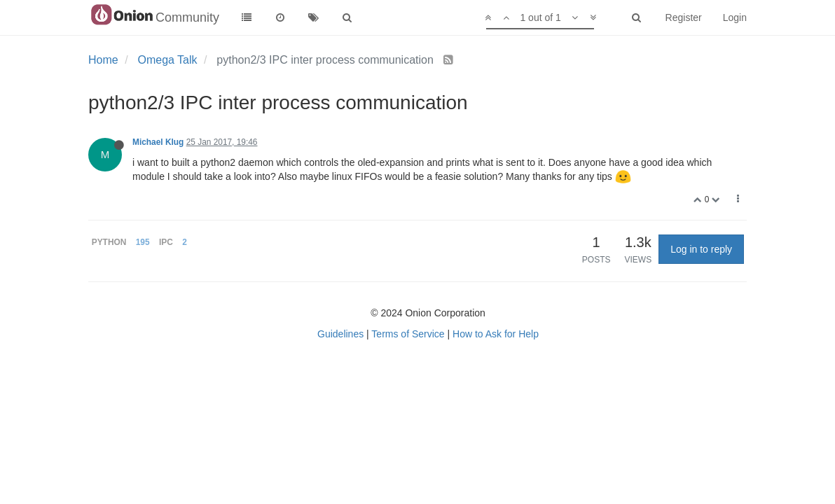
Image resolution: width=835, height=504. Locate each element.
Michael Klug (158, 142)
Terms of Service (408, 334)
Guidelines (340, 334)
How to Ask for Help (496, 334)
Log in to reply (701, 249)
